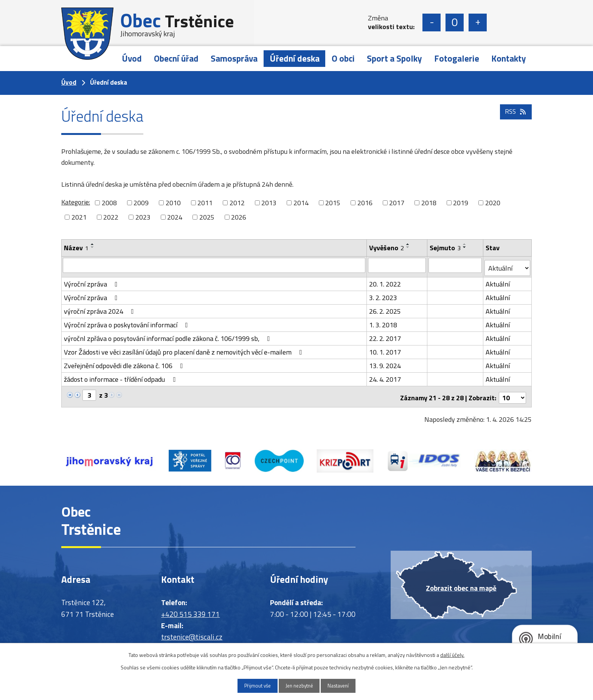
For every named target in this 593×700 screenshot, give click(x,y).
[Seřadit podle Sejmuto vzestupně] (465, 244)
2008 (109, 203)
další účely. (452, 654)
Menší (432, 22)
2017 (397, 203)
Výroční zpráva (92, 281)
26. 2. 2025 (385, 308)
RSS (515, 118)
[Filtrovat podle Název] (214, 265)
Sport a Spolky (394, 58)
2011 (205, 203)
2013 (269, 203)
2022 (111, 217)
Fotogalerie (457, 58)
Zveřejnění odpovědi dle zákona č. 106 (125, 363)
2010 (173, 203)
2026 (239, 217)
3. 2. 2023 (383, 295)
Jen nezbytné (299, 685)
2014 (301, 203)
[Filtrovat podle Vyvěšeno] (397, 265)
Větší (478, 22)
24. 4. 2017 (385, 376)
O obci (343, 58)
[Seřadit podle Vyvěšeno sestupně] (408, 247)
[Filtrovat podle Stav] (508, 265)
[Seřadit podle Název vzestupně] (93, 244)
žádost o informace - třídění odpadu (121, 376)
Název (76, 248)
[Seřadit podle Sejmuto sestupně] (465, 247)
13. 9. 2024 (385, 363)
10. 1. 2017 (385, 349)
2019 (461, 203)
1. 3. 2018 (383, 322)
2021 (79, 217)
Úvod (132, 58)
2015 (333, 203)
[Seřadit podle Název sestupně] (93, 247)
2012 (237, 203)
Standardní (455, 22)
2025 (207, 217)
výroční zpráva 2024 (100, 308)
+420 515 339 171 (190, 609)
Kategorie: (76, 202)
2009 (141, 203)
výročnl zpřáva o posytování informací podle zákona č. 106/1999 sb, (168, 335)
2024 (175, 217)
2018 (429, 203)
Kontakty (509, 58)
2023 (143, 217)
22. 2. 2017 (385, 335)
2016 (365, 203)
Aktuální (498, 281)
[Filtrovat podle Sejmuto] (456, 265)
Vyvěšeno (387, 248)
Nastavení (345, 685)
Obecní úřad (176, 58)
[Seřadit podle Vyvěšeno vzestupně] (408, 244)
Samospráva (234, 58)
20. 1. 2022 (385, 281)
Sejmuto (446, 248)
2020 (493, 203)
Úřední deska (295, 58)
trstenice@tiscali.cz (192, 632)
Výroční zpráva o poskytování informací (127, 322)
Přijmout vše (251, 685)
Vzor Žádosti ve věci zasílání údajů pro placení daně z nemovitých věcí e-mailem (185, 349)
